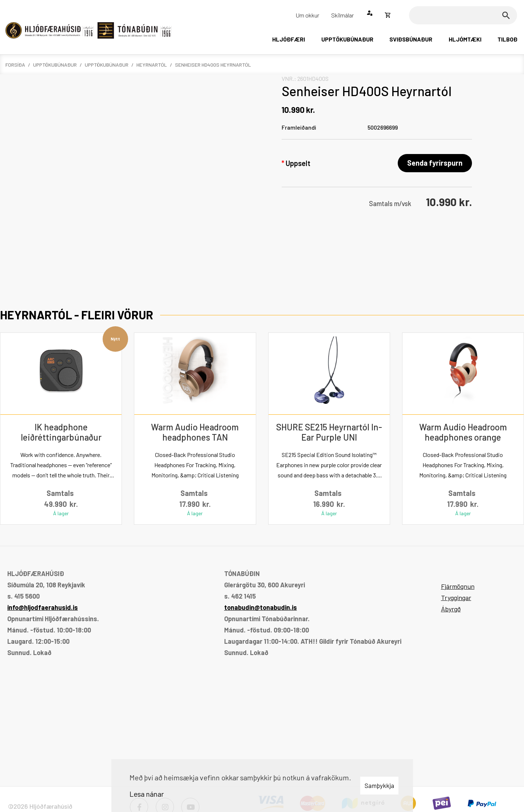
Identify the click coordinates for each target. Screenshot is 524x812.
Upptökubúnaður (55, 65)
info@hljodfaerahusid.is (43, 607)
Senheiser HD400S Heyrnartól (213, 65)
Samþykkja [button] (379, 785)
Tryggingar (456, 598)
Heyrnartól (152, 65)
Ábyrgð (451, 609)
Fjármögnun (458, 586)
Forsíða (15, 65)
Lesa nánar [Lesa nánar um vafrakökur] (147, 794)
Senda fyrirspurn (435, 163)
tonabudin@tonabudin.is (261, 607)
